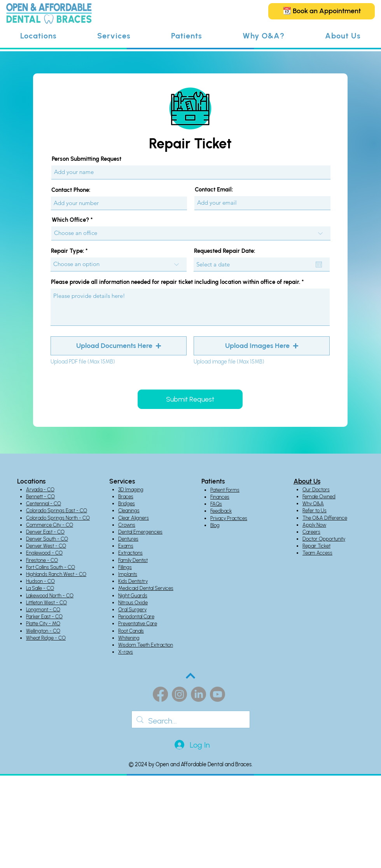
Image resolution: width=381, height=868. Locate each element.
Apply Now (314, 525)
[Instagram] (179, 694)
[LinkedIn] (198, 694)
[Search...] (191, 721)
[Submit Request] (190, 399)
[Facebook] (160, 694)
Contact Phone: (71, 190)
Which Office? (70, 220)
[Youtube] (218, 694)
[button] (38, 36)
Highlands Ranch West (50, 574)
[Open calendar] (319, 264)
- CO (49, 497)
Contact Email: (214, 190)
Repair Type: (67, 251)
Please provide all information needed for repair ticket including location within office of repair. (176, 282)
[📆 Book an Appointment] (322, 11)
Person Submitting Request (87, 159)
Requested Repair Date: (225, 251)
